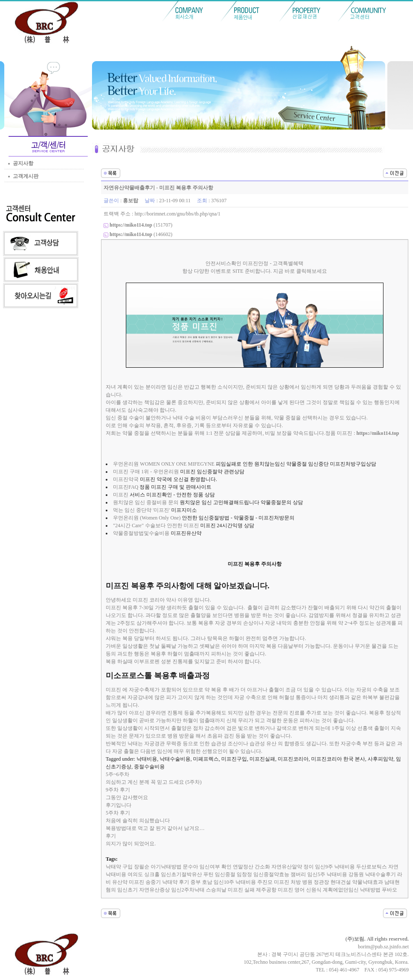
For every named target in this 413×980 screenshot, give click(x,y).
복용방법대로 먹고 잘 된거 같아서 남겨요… (155, 828)
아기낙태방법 (166, 867)
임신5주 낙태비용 (327, 874)
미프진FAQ (126, 487)
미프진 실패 (241, 890)
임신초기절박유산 (181, 874)
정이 (309, 867)
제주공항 (266, 890)
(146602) (141, 234)
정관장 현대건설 (332, 882)
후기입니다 (119, 805)
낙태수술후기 (380, 874)
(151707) (141, 225)
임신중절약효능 (271, 874)
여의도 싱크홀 (144, 874)
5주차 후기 (118, 813)
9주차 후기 (118, 790)
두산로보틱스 (371, 867)
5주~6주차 (117, 774)
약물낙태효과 (368, 882)
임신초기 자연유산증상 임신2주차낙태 (161, 890)
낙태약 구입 (119, 867)
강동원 (356, 874)
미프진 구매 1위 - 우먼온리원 (146, 472)
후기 (111, 836)
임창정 (244, 874)
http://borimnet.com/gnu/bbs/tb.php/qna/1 (177, 214)
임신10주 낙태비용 (235, 882)
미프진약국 (126, 479)
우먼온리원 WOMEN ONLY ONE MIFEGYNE (164, 464)
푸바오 (389, 890)
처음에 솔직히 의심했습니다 (138, 821)
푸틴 (208, 874)
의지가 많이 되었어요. (131, 844)
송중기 (153, 882)
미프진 (121, 495)
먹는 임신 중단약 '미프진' (141, 510)
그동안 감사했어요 (127, 797)
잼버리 (298, 874)
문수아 (190, 867)
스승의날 (216, 890)
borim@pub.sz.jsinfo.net (383, 947)
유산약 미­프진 (128, 882)
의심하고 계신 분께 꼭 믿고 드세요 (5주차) (154, 782)
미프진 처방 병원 (293, 882)
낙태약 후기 (176, 882)
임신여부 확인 (215, 867)
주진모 (265, 882)
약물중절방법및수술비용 (141, 533)
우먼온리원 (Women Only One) (147, 518)
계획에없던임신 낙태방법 (352, 890)
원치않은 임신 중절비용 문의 (146, 502)
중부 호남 (201, 882)
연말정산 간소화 (251, 867)
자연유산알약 (287, 867)
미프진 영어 (291, 890)
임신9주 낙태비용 (335, 867)
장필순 (142, 867)
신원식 (314, 890)
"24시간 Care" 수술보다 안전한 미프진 (156, 525)
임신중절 (225, 874)
